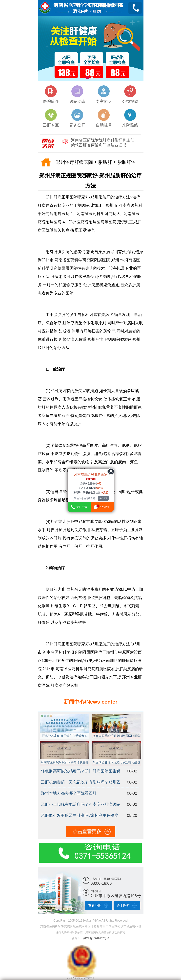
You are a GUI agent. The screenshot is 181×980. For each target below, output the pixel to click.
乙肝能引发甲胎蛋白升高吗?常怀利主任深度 (80, 815)
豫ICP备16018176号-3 (96, 938)
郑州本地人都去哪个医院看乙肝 (69, 793)
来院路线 (130, 118)
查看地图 (95, 906)
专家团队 (104, 95)
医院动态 (77, 95)
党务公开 (77, 118)
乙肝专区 (51, 118)
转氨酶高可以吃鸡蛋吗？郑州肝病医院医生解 (81, 771)
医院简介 (51, 95)
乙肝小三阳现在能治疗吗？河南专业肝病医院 (81, 804)
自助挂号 (104, 118)
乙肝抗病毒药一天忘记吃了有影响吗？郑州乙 (81, 782)
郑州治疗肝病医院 (74, 162)
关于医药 (123, 906)
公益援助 (130, 95)
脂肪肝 (105, 162)
